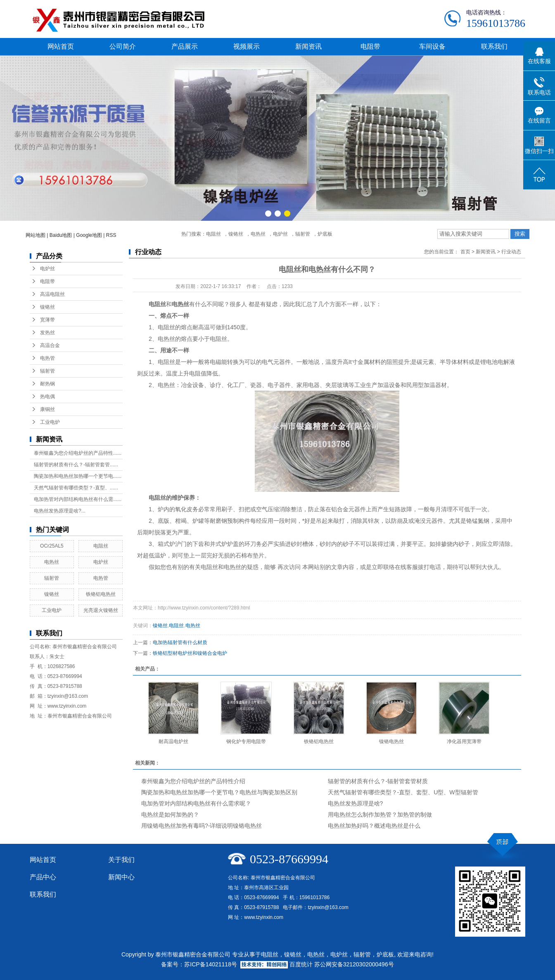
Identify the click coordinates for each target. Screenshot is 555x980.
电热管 (47, 358)
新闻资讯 (308, 46)
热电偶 (47, 397)
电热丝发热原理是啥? (356, 803)
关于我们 (121, 860)
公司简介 (123, 46)
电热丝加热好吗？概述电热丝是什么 (374, 826)
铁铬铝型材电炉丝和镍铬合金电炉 (190, 653)
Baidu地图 (61, 235)
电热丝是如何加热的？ (170, 815)
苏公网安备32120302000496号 (354, 964)
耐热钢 (47, 384)
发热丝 (47, 333)
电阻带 (370, 46)
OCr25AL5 (52, 546)
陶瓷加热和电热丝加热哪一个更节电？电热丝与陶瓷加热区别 (219, 792)
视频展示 (247, 46)
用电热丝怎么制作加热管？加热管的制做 (380, 815)
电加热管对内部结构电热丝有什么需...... (78, 499)
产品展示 (185, 46)
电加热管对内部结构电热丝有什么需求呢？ (196, 803)
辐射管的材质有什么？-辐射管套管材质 (378, 781)
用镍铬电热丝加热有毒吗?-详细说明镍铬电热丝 (202, 826)
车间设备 (432, 46)
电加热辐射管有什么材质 (180, 642)
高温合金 (50, 345)
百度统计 (301, 964)
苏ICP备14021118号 (211, 964)
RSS (111, 235)
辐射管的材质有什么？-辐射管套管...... (76, 465)
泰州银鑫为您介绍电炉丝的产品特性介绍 (193, 781)
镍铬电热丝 (391, 741)
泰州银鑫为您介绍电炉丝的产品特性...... (78, 453)
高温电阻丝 (52, 294)
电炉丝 (280, 234)
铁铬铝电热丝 (101, 594)
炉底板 (325, 234)
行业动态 (511, 252)
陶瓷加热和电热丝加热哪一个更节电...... (78, 476)
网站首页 (61, 46)
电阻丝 (213, 234)
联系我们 (494, 46)
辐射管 (303, 234)
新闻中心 (121, 877)
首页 (465, 252)
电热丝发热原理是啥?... (60, 511)
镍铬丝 (236, 234)
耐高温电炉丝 (173, 741)
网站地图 (36, 235)
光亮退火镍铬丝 (101, 610)
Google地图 (89, 235)
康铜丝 (47, 409)
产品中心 (43, 877)
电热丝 (258, 234)
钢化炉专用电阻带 (246, 741)
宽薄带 (47, 320)
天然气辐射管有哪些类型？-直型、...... (76, 488)
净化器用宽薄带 (464, 741)
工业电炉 (50, 422)
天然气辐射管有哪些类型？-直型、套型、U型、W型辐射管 (403, 792)
